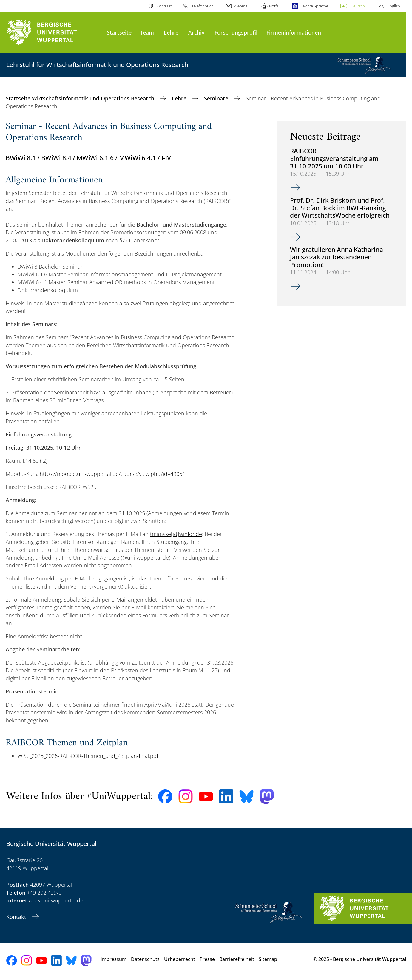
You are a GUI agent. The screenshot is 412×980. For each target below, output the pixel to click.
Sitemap (268, 959)
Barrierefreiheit (237, 959)
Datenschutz (145, 959)
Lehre (171, 32)
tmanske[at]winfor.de (176, 534)
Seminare (217, 98)
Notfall (275, 6)
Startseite (119, 32)
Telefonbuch (203, 6)
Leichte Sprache (314, 6)
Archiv (196, 32)
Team (147, 32)
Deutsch (358, 6)
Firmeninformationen (294, 32)
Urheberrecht (180, 959)
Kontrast (164, 6)
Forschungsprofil (236, 32)
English (394, 6)
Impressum (114, 959)
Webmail (242, 6)
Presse (207, 959)
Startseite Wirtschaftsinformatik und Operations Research (81, 98)
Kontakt (17, 917)
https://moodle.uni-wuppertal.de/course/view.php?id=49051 (112, 474)
